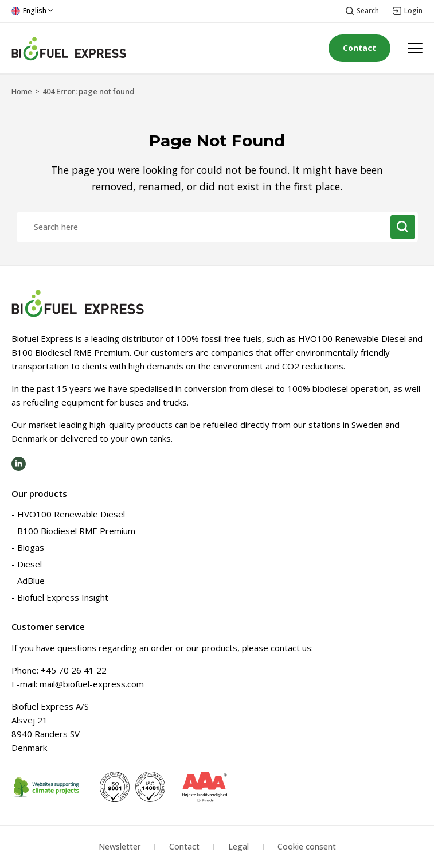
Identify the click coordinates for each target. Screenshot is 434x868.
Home (22, 91)
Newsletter (120, 846)
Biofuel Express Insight (63, 597)
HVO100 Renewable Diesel (71, 514)
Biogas (31, 547)
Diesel (30, 564)
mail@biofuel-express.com (92, 684)
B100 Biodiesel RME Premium (76, 531)
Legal (238, 846)
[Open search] (362, 11)
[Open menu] (415, 48)
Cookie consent (307, 846)
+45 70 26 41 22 (74, 670)
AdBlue (31, 581)
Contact (359, 48)
